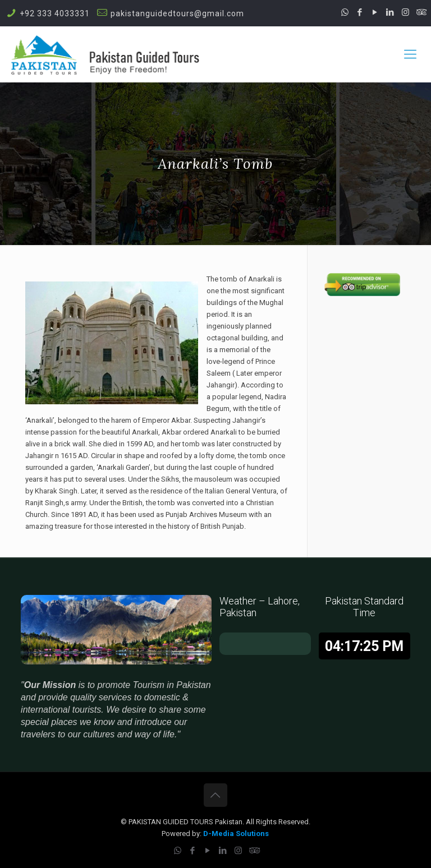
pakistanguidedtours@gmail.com (177, 13)
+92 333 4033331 (55, 13)
